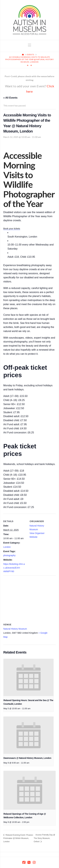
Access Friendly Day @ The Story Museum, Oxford (44, 838)
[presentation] (28, 677)
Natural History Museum (15, 629)
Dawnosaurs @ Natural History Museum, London (27, 758)
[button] (29, 45)
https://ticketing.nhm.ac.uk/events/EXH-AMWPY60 (14, 568)
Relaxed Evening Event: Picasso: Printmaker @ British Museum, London (18, 838)
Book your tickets (12, 229)
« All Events (10, 98)
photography (9, 555)
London (7, 547)
